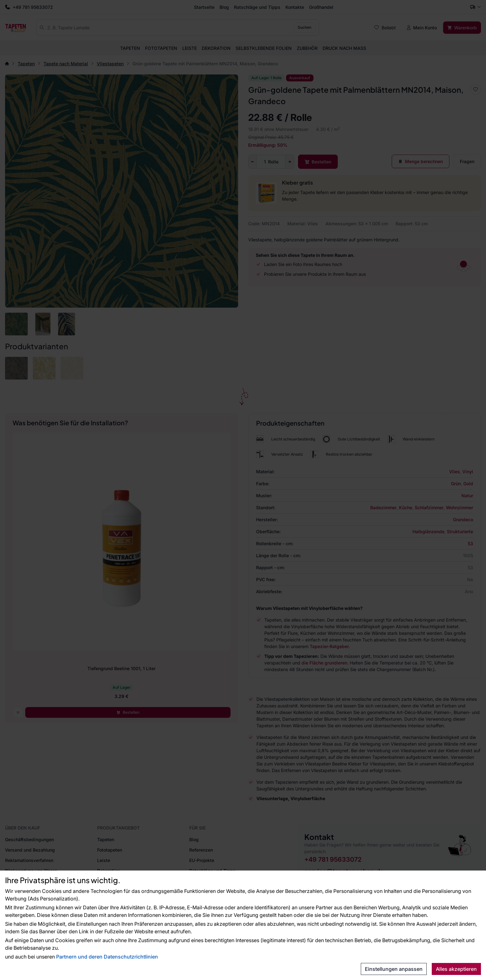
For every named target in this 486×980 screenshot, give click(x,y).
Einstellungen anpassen (394, 969)
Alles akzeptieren (456, 969)
